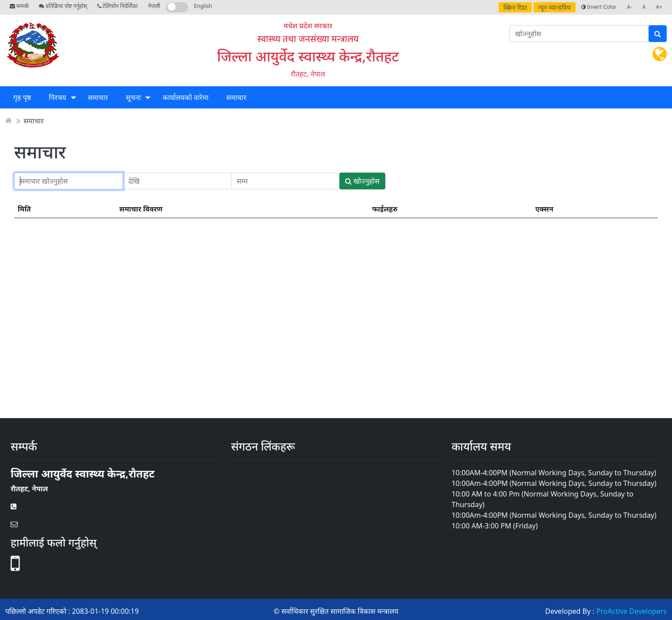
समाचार (98, 97)
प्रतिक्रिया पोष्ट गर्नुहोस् (63, 6)
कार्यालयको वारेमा (186, 97)
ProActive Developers (632, 611)
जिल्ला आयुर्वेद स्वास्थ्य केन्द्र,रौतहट (308, 56)
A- (630, 7)
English (203, 6)
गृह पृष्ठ (22, 97)
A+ (659, 7)
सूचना (133, 97)
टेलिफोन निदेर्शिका (117, 6)
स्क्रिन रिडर (515, 7)
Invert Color (599, 7)
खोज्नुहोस (362, 181)
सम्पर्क (19, 6)
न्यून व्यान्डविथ (555, 7)
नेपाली (154, 6)
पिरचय (57, 97)
